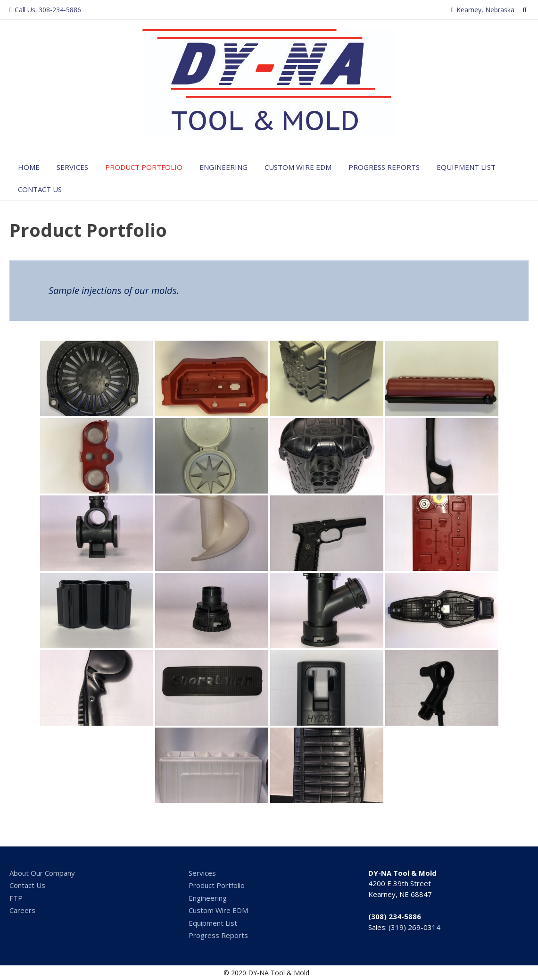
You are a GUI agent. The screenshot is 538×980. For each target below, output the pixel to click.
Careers (22, 910)
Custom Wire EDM (298, 167)
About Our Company (42, 873)
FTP (16, 898)
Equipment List (466, 167)
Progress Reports (384, 167)
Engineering (223, 167)
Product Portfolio (144, 167)
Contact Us (40, 189)
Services (72, 167)
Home (29, 167)
